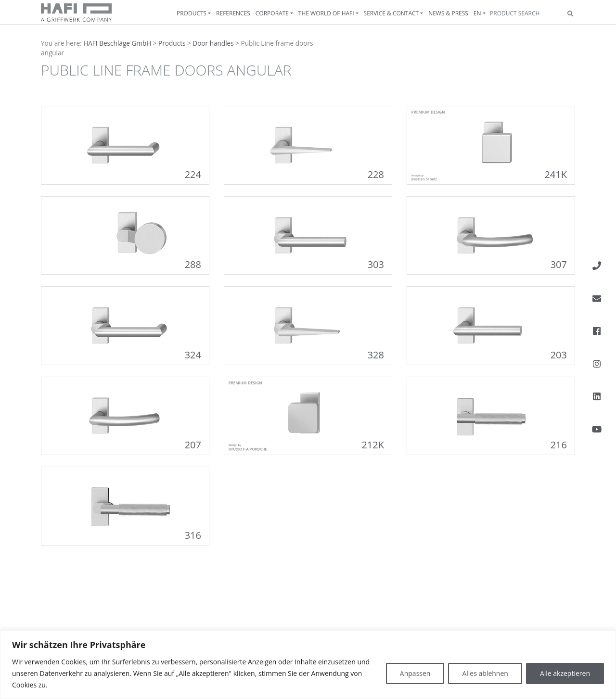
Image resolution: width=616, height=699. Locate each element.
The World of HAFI (326, 13)
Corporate (272, 13)
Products (192, 13)
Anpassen (415, 673)
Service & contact (391, 13)
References (233, 13)
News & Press (448, 13)
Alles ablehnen (485, 673)
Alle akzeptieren (565, 673)
